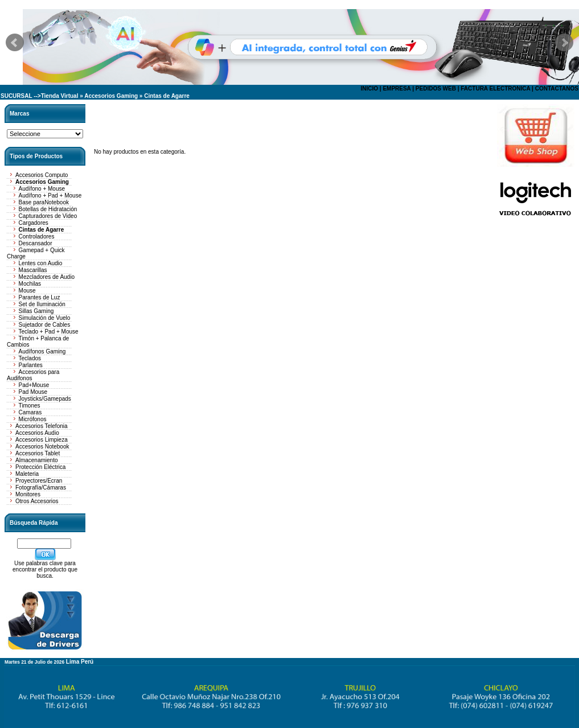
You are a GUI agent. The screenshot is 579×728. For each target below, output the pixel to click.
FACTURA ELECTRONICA (495, 89)
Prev (15, 43)
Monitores (28, 494)
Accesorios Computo (42, 175)
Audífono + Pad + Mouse (50, 196)
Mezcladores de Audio (47, 277)
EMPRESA (397, 89)
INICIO (369, 89)
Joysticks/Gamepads (45, 399)
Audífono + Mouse (42, 189)
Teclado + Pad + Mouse (49, 332)
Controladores (37, 237)
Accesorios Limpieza (42, 440)
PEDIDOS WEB (436, 89)
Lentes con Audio (41, 263)
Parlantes (31, 365)
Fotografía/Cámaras (41, 488)
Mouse (27, 291)
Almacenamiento (36, 460)
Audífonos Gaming (42, 351)
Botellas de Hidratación (48, 209)
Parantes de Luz (40, 297)
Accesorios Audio (37, 433)
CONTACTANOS (557, 89)
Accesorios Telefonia (42, 426)
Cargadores (34, 223)
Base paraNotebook (44, 202)
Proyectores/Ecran (39, 481)
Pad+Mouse (34, 385)
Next (564, 43)
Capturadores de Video (48, 216)
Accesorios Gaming (111, 96)
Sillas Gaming (36, 311)
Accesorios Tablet (38, 453)
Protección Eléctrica (40, 467)
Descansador (36, 243)
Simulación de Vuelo (45, 318)
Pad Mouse (33, 392)
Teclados (30, 358)
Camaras (30, 412)
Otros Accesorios (37, 501)
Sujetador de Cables (45, 325)
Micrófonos (33, 419)
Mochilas (30, 284)
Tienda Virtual (60, 96)
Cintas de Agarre (167, 96)
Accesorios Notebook (42, 447)
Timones (30, 406)
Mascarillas (33, 270)
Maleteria (27, 474)
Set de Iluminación (42, 304)
